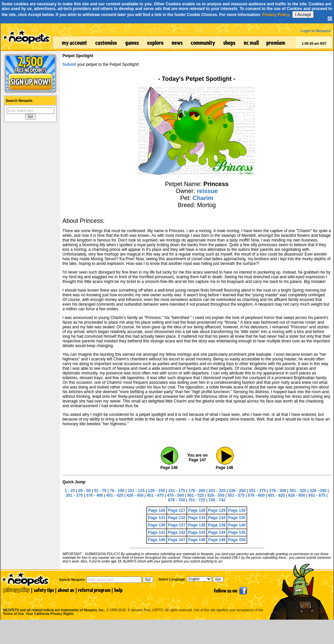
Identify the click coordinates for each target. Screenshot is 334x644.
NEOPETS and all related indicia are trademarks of (53, 603)
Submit (69, 64)
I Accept (303, 15)
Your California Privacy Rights (50, 614)
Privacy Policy (276, 15)
